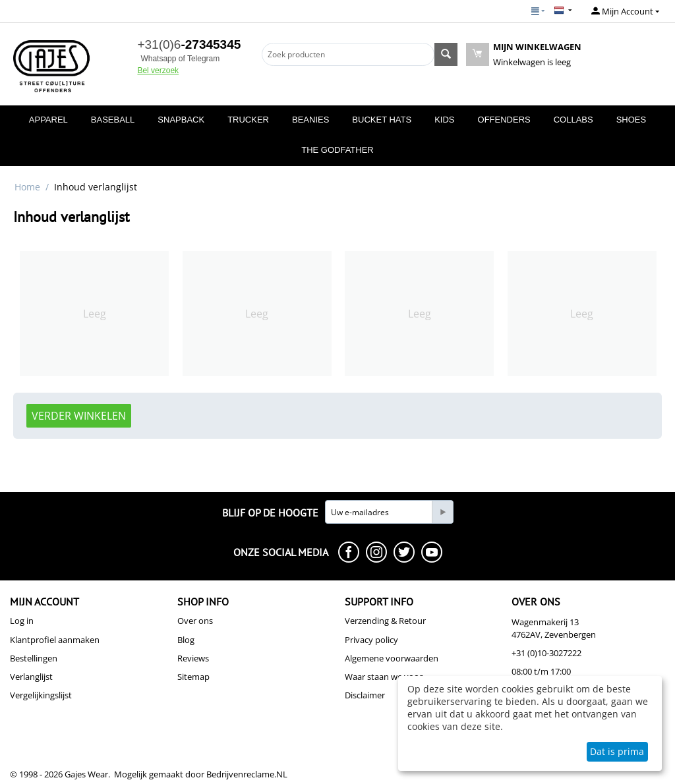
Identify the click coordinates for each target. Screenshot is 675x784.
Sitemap (193, 677)
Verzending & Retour (385, 621)
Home (27, 187)
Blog (186, 640)
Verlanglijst (31, 677)
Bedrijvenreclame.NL (247, 774)
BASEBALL (113, 120)
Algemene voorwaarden (392, 658)
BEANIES (310, 120)
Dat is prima (617, 751)
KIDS (444, 120)
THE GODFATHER (337, 150)
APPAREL (48, 120)
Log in (22, 621)
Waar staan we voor (384, 677)
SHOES (631, 120)
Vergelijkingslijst (41, 695)
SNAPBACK (181, 120)
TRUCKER (248, 120)
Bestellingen (34, 658)
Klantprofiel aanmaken (55, 640)
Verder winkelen (79, 416)
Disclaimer (365, 695)
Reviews (193, 658)
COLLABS (573, 120)
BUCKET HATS (382, 120)
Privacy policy (371, 640)
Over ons (195, 621)
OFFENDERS (504, 120)
